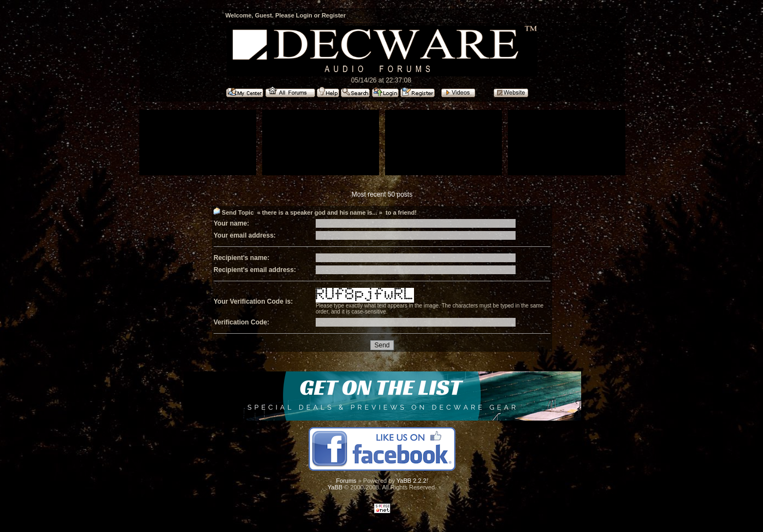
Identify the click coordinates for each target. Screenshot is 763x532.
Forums (346, 481)
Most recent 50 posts (382, 194)
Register (334, 15)
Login (304, 15)
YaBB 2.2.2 (412, 481)
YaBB (335, 487)
